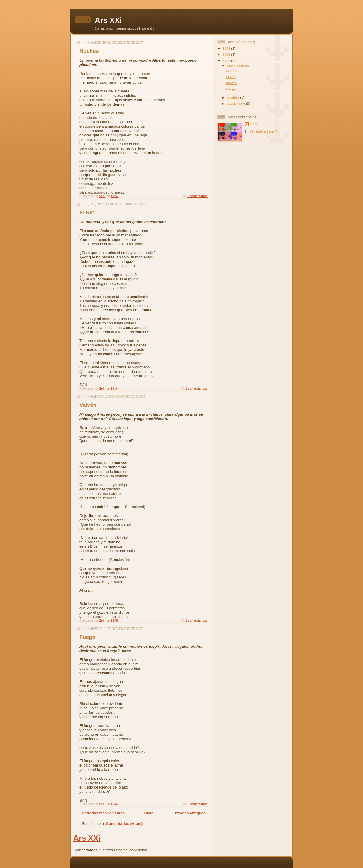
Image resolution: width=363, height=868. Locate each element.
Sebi (254, 124)
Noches (89, 51)
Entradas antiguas (189, 813)
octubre (233, 97)
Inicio (149, 813)
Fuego (88, 637)
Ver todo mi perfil (263, 131)
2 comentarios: (197, 389)
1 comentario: (197, 196)
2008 (227, 54)
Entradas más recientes (103, 813)
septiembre (236, 103)
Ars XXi (108, 20)
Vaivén (88, 405)
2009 (227, 48)
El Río (87, 213)
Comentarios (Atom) (124, 824)
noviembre (236, 66)
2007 (227, 61)
